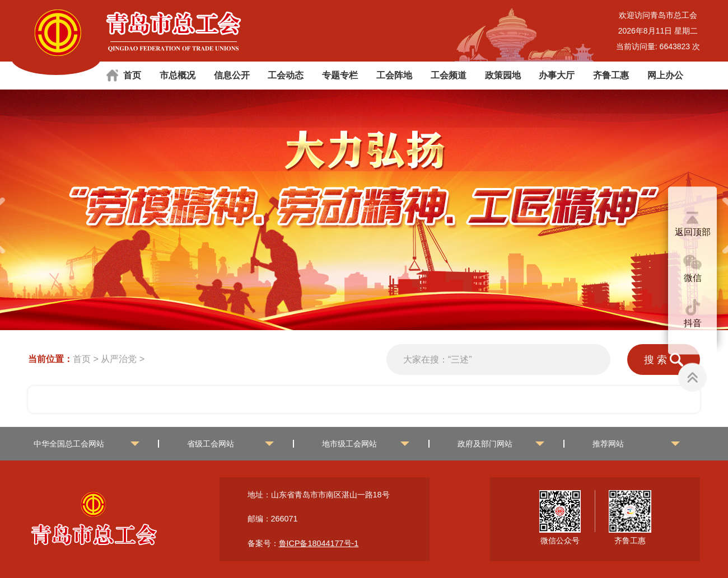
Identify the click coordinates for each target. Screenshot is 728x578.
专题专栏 (340, 75)
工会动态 (286, 75)
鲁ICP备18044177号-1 (319, 543)
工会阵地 (394, 75)
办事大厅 (557, 75)
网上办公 (665, 75)
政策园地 (503, 75)
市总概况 (178, 75)
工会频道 (449, 75)
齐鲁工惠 (611, 75)
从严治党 (119, 359)
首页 (132, 75)
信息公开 (232, 75)
